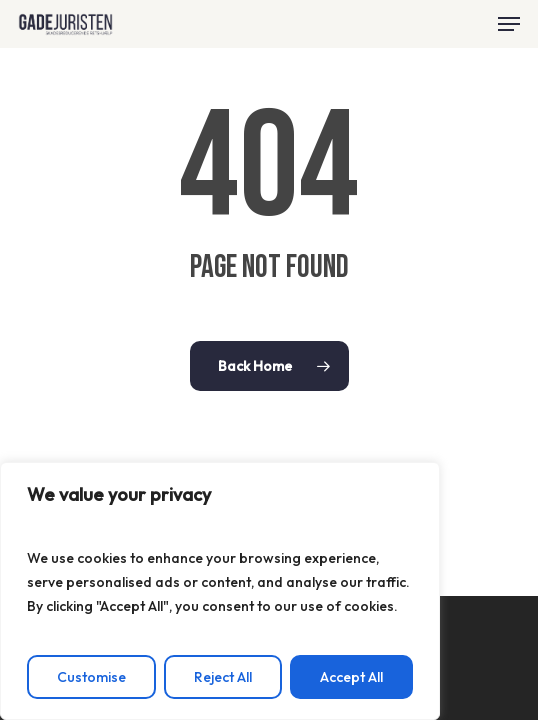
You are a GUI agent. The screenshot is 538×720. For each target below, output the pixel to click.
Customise (91, 677)
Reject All (223, 677)
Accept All (351, 677)
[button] (509, 24)
